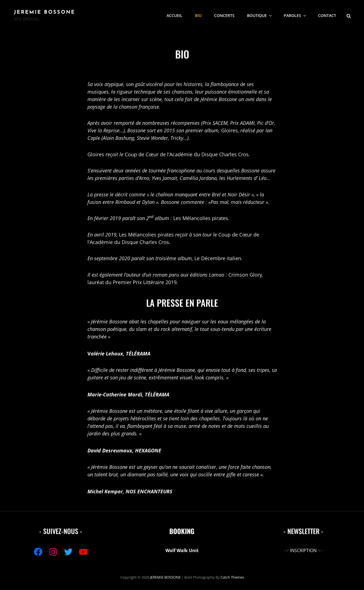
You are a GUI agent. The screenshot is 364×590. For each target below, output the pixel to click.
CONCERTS (224, 15)
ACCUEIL (174, 15)
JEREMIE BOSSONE (45, 12)
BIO (198, 15)
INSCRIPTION (303, 550)
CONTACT (327, 15)
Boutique (260, 15)
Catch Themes (232, 577)
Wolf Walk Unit (182, 550)
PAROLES (295, 15)
